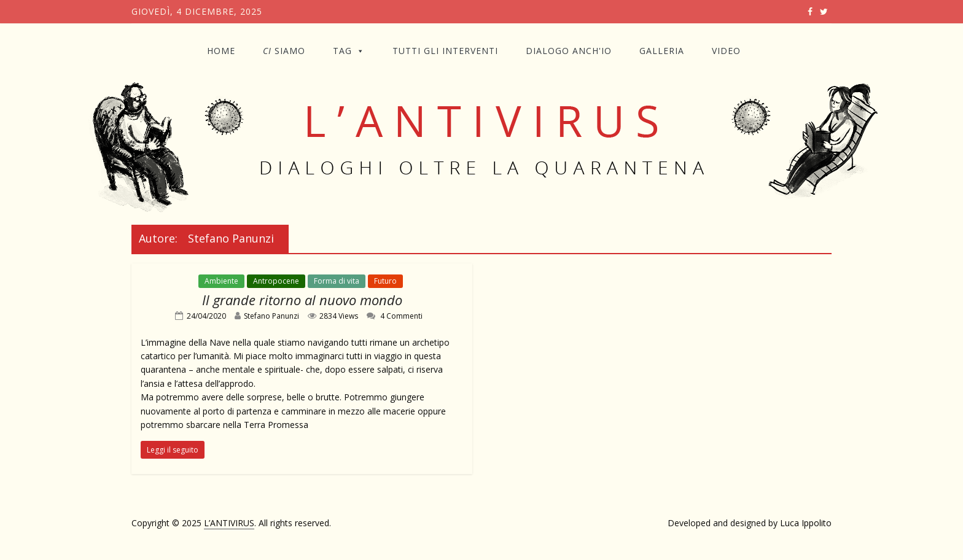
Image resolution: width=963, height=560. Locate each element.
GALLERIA (662, 51)
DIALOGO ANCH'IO (569, 51)
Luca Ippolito (806, 523)
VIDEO (726, 51)
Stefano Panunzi (271, 316)
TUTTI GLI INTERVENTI (445, 51)
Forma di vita (337, 281)
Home (221, 51)
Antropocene (276, 281)
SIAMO (284, 51)
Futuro (385, 281)
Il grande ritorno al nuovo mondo (302, 300)
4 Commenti (395, 316)
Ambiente (221, 281)
